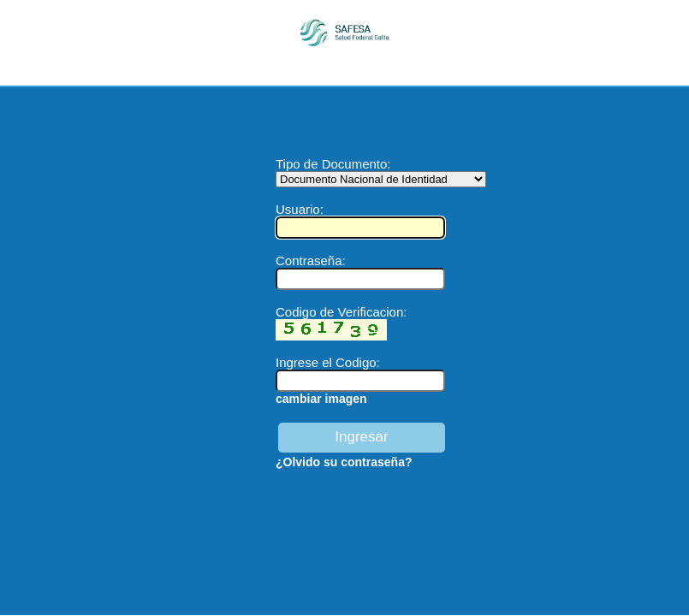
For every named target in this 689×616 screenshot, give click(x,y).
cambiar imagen (321, 399)
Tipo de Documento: (381, 171)
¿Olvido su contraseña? (344, 462)
